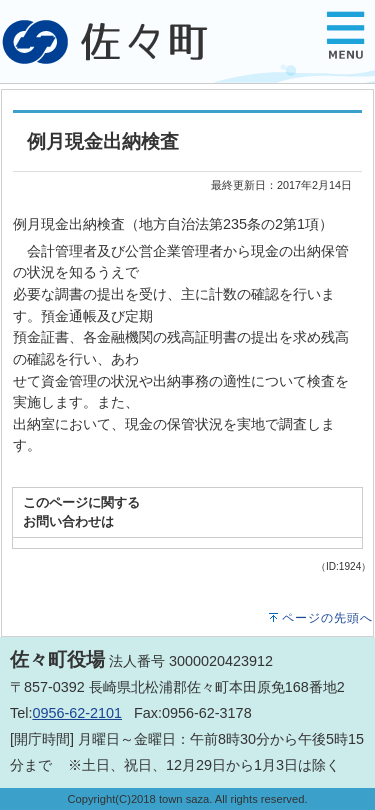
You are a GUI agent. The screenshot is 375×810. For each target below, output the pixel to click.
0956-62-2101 (77, 713)
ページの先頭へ (327, 618)
